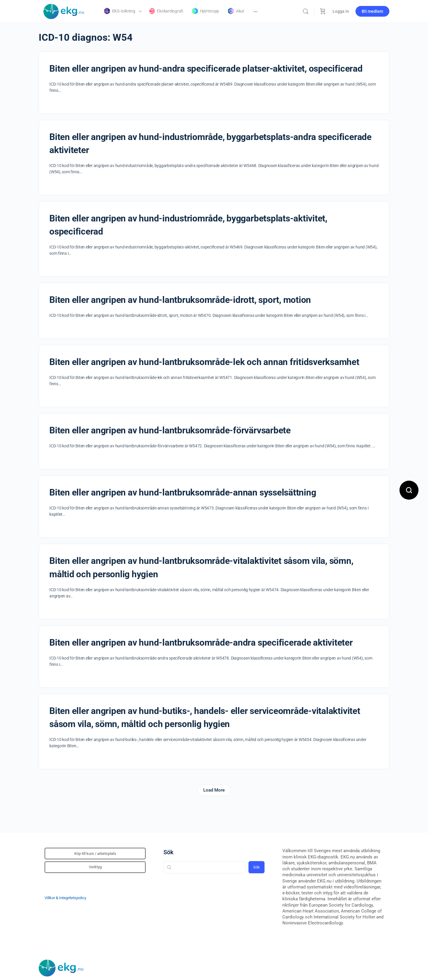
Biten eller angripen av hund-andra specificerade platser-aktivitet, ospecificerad (206, 69)
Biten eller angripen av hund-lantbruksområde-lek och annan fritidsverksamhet (204, 362)
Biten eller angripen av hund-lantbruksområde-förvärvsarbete (170, 430)
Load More (214, 790)
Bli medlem (372, 11)
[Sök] (306, 11)
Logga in (341, 11)
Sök (169, 852)
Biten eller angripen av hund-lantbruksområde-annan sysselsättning (183, 492)
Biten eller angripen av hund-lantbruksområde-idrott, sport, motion (180, 300)
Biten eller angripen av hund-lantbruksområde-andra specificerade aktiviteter (201, 642)
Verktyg (95, 867)
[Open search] (409, 490)
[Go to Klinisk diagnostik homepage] (64, 11)
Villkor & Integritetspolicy (65, 898)
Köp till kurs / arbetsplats (95, 854)
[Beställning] (323, 11)
